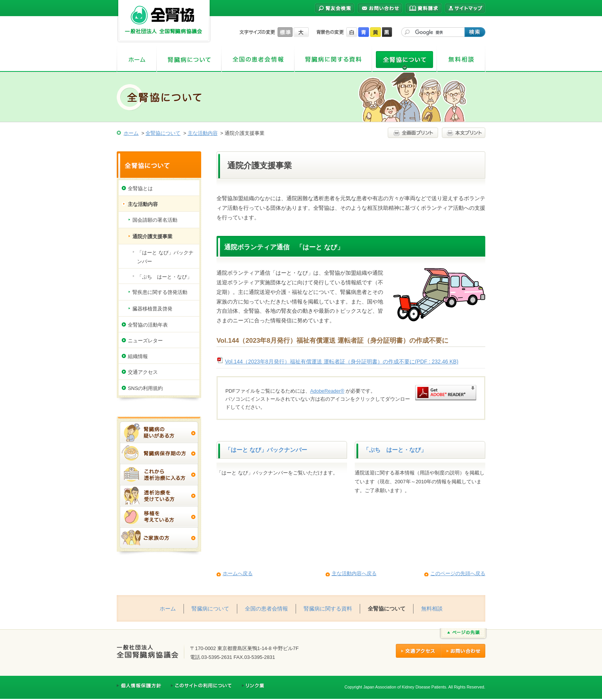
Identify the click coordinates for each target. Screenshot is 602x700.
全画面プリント (414, 133)
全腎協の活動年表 (148, 325)
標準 (285, 32)
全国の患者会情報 (258, 59)
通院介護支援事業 (152, 236)
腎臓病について (189, 59)
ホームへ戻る (238, 573)
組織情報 (138, 356)
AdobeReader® (327, 391)
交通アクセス (143, 372)
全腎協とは (140, 188)
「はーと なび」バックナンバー (266, 450)
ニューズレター (145, 341)
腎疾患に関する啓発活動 (160, 292)
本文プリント (463, 133)
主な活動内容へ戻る (354, 573)
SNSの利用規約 (145, 388)
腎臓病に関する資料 (333, 59)
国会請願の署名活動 (155, 220)
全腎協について (404, 59)
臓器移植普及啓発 (152, 309)
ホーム (137, 59)
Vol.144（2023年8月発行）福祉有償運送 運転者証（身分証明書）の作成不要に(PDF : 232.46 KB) (342, 362)
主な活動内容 (203, 133)
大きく (301, 32)
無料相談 (461, 59)
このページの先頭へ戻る (458, 573)
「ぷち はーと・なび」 (395, 450)
